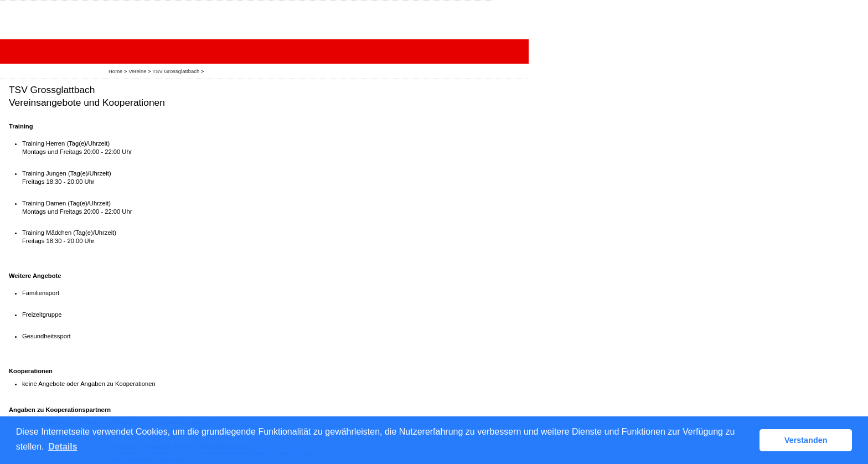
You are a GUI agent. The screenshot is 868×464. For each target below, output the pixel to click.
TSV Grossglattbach (176, 71)
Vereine (137, 71)
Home (115, 71)
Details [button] (63, 447)
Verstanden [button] (806, 440)
